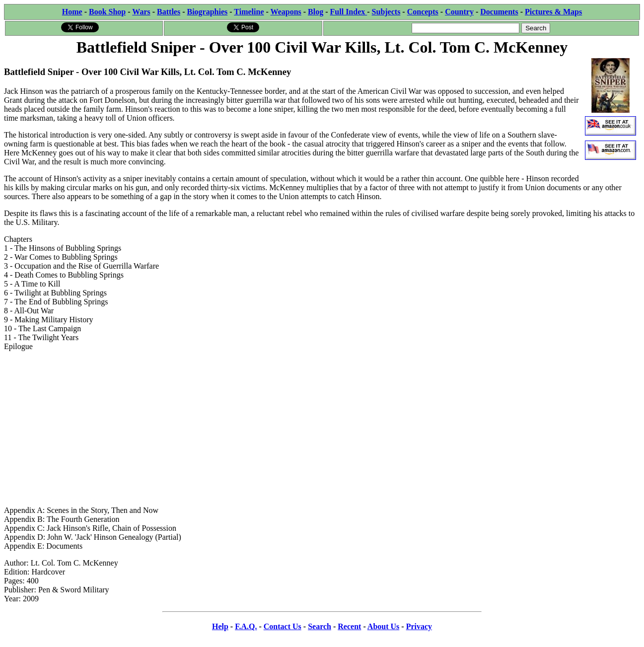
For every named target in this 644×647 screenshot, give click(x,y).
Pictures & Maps (553, 12)
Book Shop (107, 12)
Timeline (249, 12)
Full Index (349, 12)
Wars (141, 12)
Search (320, 626)
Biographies (207, 12)
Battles (169, 12)
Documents (499, 12)
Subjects (386, 12)
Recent (349, 626)
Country (459, 12)
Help (220, 626)
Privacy (419, 626)
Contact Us (283, 626)
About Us (383, 626)
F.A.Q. (246, 626)
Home (72, 12)
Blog (316, 12)
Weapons (286, 12)
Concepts (423, 12)
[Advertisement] (322, 429)
